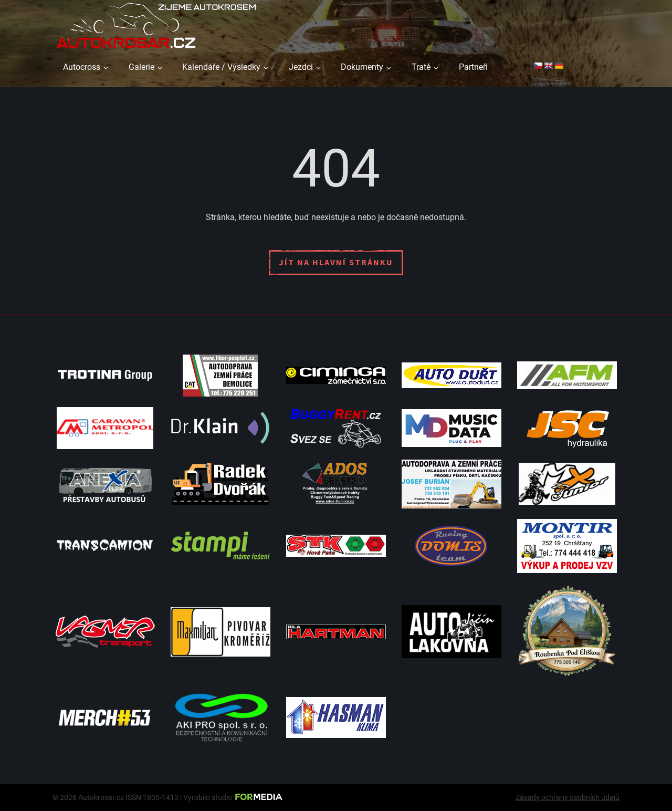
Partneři (473, 67)
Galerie (141, 67)
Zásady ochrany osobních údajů (568, 797)
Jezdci (301, 67)
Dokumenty (362, 67)
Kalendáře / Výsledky (221, 67)
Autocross (82, 67)
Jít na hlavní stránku (336, 262)
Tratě (421, 67)
